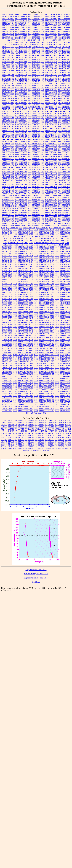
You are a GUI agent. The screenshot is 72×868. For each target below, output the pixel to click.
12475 (52, 260)
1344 (43, 53)
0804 (64, 29)
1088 (60, 38)
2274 (55, 83)
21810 (36, 365)
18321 (57, 305)
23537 (15, 404)
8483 (30, 215)
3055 (38, 92)
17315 (47, 292)
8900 (55, 217)
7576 (68, 182)
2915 (17, 92)
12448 (15, 258)
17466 (68, 294)
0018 (68, 14)
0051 (4, 19)
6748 (29, 159)
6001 (38, 139)
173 (63, 435)
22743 (52, 387)
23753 (52, 406)
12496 (57, 262)
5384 (30, 133)
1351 (4, 55)
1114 (26, 40)
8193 (8, 204)
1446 (38, 55)
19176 (26, 322)
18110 (41, 303)
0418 (55, 21)
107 (53, 429)
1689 (17, 70)
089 (63, 427)
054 (36, 425)
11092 (5, 243)
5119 (21, 109)
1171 (68, 44)
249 (36, 444)
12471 (36, 260)
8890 (34, 217)
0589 (17, 27)
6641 (64, 156)
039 (63, 422)
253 (49, 444)
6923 (55, 163)
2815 (25, 90)
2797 (64, 88)
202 (19, 440)
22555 (52, 383)
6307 (4, 150)
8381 (17, 210)
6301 (47, 148)
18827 (10, 316)
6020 (8, 141)
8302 (43, 208)
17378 (10, 294)
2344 (38, 85)
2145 (51, 77)
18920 (62, 316)
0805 (68, 29)
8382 (21, 210)
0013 (51, 14)
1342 (38, 53)
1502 (17, 57)
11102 (52, 243)
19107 (47, 320)
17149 (47, 290)
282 (6, 448)
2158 (38, 79)
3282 (68, 92)
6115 (34, 144)
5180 (43, 116)
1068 (21, 38)
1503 (21, 57)
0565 (38, 25)
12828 (10, 288)
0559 (29, 25)
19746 (31, 331)
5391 (55, 133)
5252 (47, 124)
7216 (47, 174)
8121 (38, 197)
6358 (30, 152)
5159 (21, 113)
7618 (51, 187)
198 (6, 440)
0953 (68, 36)
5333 (47, 131)
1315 (17, 51)
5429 (43, 137)
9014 (64, 217)
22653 (36, 385)
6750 (38, 159)
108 (56, 429)
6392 (4, 154)
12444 (62, 256)
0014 (55, 14)
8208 (64, 204)
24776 (33, 413)
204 (26, 440)
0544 (25, 25)
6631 (25, 156)
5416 (64, 135)
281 (3, 448)
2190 (17, 83)
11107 (11, 245)
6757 (68, 159)
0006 (25, 14)
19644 (57, 329)
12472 (41, 260)
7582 (8, 185)
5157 (12, 113)
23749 (46, 406)
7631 (68, 187)
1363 (12, 55)
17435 (52, 294)
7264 (51, 176)
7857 (21, 193)
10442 (41, 230)
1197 (21, 47)
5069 (34, 103)
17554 (47, 297)
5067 (25, 103)
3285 (12, 94)
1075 (30, 38)
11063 (67, 238)
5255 (55, 124)
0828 (38, 32)
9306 (12, 223)
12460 (10, 260)
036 (53, 422)
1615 (51, 64)
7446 (21, 180)
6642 (68, 156)
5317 (47, 128)
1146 (30, 42)
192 (56, 438)
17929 (68, 299)
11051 (31, 238)
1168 (55, 44)
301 (69, 448)
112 (69, 429)
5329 (30, 131)
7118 (12, 169)
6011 (60, 139)
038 (59, 422)
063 (56, 425)
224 (23, 442)
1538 (64, 60)
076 (19, 427)
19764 (41, 331)
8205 (51, 204)
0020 (8, 16)
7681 (8, 191)
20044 (25, 335)
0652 (30, 29)
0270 (21, 21)
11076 (26, 241)
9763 (46, 228)
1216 (64, 47)
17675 (10, 299)
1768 (8, 75)
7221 (60, 174)
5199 (51, 118)
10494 (62, 232)
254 (53, 444)
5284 (21, 126)
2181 (60, 81)
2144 (47, 77)
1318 (30, 51)
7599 (55, 185)
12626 (62, 269)
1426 (34, 55)
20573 (57, 346)
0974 (4, 38)
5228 (12, 122)
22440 (31, 381)
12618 (20, 269)
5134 (12, 111)
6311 (21, 150)
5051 (34, 100)
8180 (43, 202)
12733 (15, 279)
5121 (29, 109)
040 (66, 422)
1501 (12, 57)
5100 (17, 107)
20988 (68, 353)
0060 (43, 19)
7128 (17, 169)
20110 (25, 337)
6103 (25, 144)
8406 (4, 213)
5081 (12, 105)
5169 (64, 113)
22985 (41, 393)
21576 (10, 363)
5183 (55, 116)
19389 (5, 327)
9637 (68, 223)
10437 (31, 230)
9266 (17, 221)
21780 (15, 365)
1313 (8, 51)
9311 (17, 223)
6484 (47, 154)
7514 (43, 180)
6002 (43, 139)
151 (59, 433)
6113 (30, 144)
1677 (38, 68)
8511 (4, 217)
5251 (43, 124)
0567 (47, 25)
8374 (68, 208)
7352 (68, 176)
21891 (26, 370)
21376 (5, 359)
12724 (52, 277)
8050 (38, 195)
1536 (55, 60)
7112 (8, 169)
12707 (68, 275)
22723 (15, 387)
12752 (15, 281)
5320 (60, 128)
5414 (55, 135)
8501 (64, 215)
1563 (4, 62)
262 (9, 446)
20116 (31, 337)
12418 (62, 253)
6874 (34, 161)
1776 (25, 75)
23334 (68, 398)
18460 (5, 309)
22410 (20, 381)
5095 (4, 107)
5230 (21, 122)
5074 (51, 103)
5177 (30, 116)
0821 (17, 32)
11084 (41, 241)
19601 (26, 329)
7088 (34, 167)
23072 (41, 396)
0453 (21, 23)
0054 (17, 19)
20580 (68, 346)
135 (6, 433)
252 (46, 444)
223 (19, 442)
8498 (55, 215)
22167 (67, 374)
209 (43, 440)
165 (36, 435)
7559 (34, 182)
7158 (8, 172)
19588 (15, 329)
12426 (26, 256)
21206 (62, 355)
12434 (57, 256)
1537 (60, 60)
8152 (43, 200)
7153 (55, 169)
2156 (30, 79)
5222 (55, 120)
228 (36, 442)
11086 (52, 241)
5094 (68, 105)
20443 (36, 344)
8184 (55, 202)
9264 (8, 221)
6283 (21, 148)
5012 (17, 96)
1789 (12, 77)
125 (42, 431)
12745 (52, 279)
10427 (68, 228)
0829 (43, 32)
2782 (4, 88)
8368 (55, 208)
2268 (30, 83)
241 (9, 444)
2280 (12, 85)
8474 (4, 215)
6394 (12, 154)
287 (23, 448)
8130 (64, 197)
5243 (8, 124)
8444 (30, 213)
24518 (57, 411)
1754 (17, 72)
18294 (31, 305)
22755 (5, 389)
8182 (47, 202)
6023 (21, 141)
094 (9, 429)
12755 (26, 281)
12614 (67, 266)
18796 (47, 314)
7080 (4, 167)
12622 (41, 269)
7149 (38, 169)
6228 (38, 146)
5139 (34, 111)
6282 (17, 148)
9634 (64, 223)
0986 (17, 38)
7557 (25, 182)
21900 (31, 370)
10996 (31, 236)
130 (59, 431)
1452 (60, 55)
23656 (10, 406)
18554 (36, 309)
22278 (41, 378)
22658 (41, 385)
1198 (25, 47)
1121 (55, 40)
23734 (36, 406)
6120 (47, 144)
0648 (12, 29)
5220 (47, 120)
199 (9, 440)
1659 (64, 66)
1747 (55, 70)
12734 (20, 279)
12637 (52, 271)
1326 (55, 51)
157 (9, 435)
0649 (17, 29)
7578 (4, 185)
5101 (21, 107)
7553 (17, 182)
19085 (31, 320)
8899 (51, 217)
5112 (64, 107)
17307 (36, 292)
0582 (4, 27)
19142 (10, 322)
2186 (68, 81)
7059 (38, 165)
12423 (15, 256)
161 (23, 435)
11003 (52, 236)
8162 (51, 200)
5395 (64, 133)
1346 (51, 53)
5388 (43, 133)
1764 (60, 72)
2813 (17, 90)
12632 (26, 271)
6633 (34, 156)
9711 (55, 225)
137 (13, 433)
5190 (12, 118)
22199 (26, 376)
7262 (43, 176)
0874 (4, 36)
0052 (8, 19)
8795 (17, 217)
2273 (51, 83)
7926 (38, 193)
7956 (47, 193)
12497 (62, 262)
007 (26, 420)
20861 (10, 353)
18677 (36, 312)
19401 (15, 327)
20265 (15, 342)
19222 (57, 322)
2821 (51, 90)
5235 (43, 122)
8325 (47, 208)
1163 (34, 44)
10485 (47, 232)
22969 (15, 393)
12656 (15, 275)
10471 (36, 232)
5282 (12, 126)
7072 (51, 165)
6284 (25, 148)
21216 (67, 355)
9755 (21, 228)
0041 (68, 16)
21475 (68, 359)
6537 (68, 154)
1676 (34, 68)
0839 (12, 34)
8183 (51, 202)
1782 (51, 75)
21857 (36, 368)
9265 (12, 221)
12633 (31, 271)
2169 (12, 81)
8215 (25, 206)
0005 (21, 14)
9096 (38, 219)
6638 (51, 156)
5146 (64, 111)
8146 (30, 200)
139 (19, 433)
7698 (21, 191)
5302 (60, 126)
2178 (47, 81)
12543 (20, 264)
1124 (68, 40)
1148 (38, 42)
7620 (60, 187)
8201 (38, 204)
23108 (5, 398)
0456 (34, 23)
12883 (47, 288)
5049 (25, 100)
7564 (43, 182)
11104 (62, 243)
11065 (5, 241)
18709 (52, 312)
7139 (25, 169)
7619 (55, 187)
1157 (9, 44)
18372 (26, 307)
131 (62, 431)
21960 (10, 372)
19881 (15, 333)
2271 (43, 83)
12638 (57, 271)
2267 (25, 83)
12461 (15, 260)
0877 (17, 36)
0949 (64, 36)
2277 (68, 83)
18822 (5, 316)
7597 (47, 185)
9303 (68, 221)
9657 (30, 225)
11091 (67, 241)
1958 (34, 77)
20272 (26, 342)
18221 (5, 305)
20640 (5, 350)
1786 (68, 75)
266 (23, 446)
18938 (5, 318)
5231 (25, 122)
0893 (55, 36)
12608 (36, 266)
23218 (41, 398)
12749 (68, 279)
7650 (25, 189)
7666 (55, 189)
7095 (51, 167)
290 (33, 448)
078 (26, 427)
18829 (15, 316)
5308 (17, 128)
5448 (8, 139)
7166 (34, 172)
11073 (15, 241)
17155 (52, 290)
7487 (34, 180)
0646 (8, 29)
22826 (62, 389)
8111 (30, 197)
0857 (55, 34)
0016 (64, 14)
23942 (10, 411)
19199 (41, 322)
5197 (43, 118)
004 (16, 420)
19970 (36, 333)
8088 (17, 197)
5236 (47, 122)
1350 (68, 53)
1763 (55, 72)
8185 (60, 202)
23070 (36, 396)
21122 (41, 355)
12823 (52, 286)
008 (29, 420)
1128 (17, 42)
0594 (34, 27)
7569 (55, 182)
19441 (36, 327)
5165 (47, 113)
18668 (31, 312)
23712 (25, 406)
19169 (20, 322)
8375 (4, 210)
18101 (36, 303)
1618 (64, 64)
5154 (68, 111)
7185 (64, 172)
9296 (51, 221)
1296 (68, 49)
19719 (15, 331)
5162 (34, 113)
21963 (15, 372)
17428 (41, 294)
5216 (34, 120)
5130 (64, 109)
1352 (8, 55)
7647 (17, 189)
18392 (47, 307)
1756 (25, 72)
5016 (34, 96)
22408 (15, 381)
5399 (12, 135)
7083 (17, 167)
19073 (20, 320)
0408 (51, 21)
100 (29, 429)
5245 (17, 124)
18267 (20, 305)
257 (63, 444)
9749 (3, 228)
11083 (36, 241)
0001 (4, 14)
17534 (31, 297)
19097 (41, 320)
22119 (47, 374)
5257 (60, 124)
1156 (4, 44)
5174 (17, 116)
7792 (51, 191)
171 (56, 435)
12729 (5, 279)
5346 (68, 131)
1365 (21, 55)
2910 (64, 90)
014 (49, 420)
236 (63, 442)
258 (66, 444)
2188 (8, 83)
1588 (43, 64)
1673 (25, 68)
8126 (51, 197)
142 (29, 433)
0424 (12, 23)
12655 (10, 275)
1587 (38, 64)
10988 (62, 234)
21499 (31, 361)
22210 (36, 376)
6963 (68, 163)
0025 (17, 16)
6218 (68, 144)
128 (52, 431)
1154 (63, 42)
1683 (60, 68)
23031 (57, 393)
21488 (15, 361)
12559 (57, 264)
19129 (67, 320)
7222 (64, 174)
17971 (10, 301)
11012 (67, 236)
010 (36, 420)
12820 (36, 286)
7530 (51, 180)
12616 (10, 269)
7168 (43, 172)
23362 (20, 400)
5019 (47, 96)
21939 (62, 370)
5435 (55, 137)
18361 (15, 307)
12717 (36, 277)
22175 (10, 376)
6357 (25, 152)
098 (23, 429)
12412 (36, 253)
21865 (47, 368)
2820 (47, 90)
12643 (15, 273)
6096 (68, 141)
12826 (68, 286)
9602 (47, 223)
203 (23, 440)
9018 (4, 219)
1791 (21, 77)
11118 (46, 245)
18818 (57, 314)
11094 (15, 243)
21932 (57, 370)
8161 (47, 200)
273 (46, 446)
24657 (28, 413)
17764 (31, 299)
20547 (31, 346)
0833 (60, 32)
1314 (12, 51)
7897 (30, 193)
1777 (30, 75)
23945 (15, 411)
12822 (47, 286)
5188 (4, 118)
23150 (20, 398)
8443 (25, 213)
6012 (64, 139)
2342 (30, 85)
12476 (57, 260)
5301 (55, 126)
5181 (47, 116)
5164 (43, 113)
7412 (60, 178)
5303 (64, 126)
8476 (8, 215)
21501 (36, 361)
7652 (30, 189)
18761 (20, 314)
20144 (5, 340)
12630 (15, 271)
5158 (17, 113)
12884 (52, 288)
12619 (26, 269)
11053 (36, 238)
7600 (60, 185)
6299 (38, 148)
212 (53, 440)
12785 (57, 284)
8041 (34, 195)
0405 (38, 21)
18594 (57, 309)
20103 (10, 337)
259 (69, 444)
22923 (52, 391)
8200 (34, 204)
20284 (36, 342)
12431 (47, 256)
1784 (60, 75)
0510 (17, 25)
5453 (30, 139)
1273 (21, 49)
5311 (30, 128)
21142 (52, 355)
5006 (60, 94)
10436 (26, 230)
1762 (51, 72)
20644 (10, 350)
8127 (55, 197)
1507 (30, 57)
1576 (60, 62)
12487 (41, 262)
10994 (20, 236)
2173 (30, 81)
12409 (20, 253)
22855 (20, 391)
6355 (17, 152)
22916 (47, 391)
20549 (36, 346)
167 (43, 435)
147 (46, 433)
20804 (57, 350)
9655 (25, 225)
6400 (25, 154)
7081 (8, 167)
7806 (55, 191)
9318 (34, 223)
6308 (8, 150)
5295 (38, 126)
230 (43, 442)
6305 (64, 148)
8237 (55, 206)
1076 (34, 38)
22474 (52, 381)
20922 (31, 353)
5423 (25, 137)
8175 (25, 202)
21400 (20, 359)
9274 (21, 221)
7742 (38, 191)
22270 (31, 378)
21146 (57, 355)
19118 (57, 320)
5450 (17, 139)
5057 (55, 100)
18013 (26, 301)
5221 (51, 120)
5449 (12, 139)
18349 (10, 307)
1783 (55, 75)
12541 (10, 264)
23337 (5, 400)
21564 (5, 363)
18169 (62, 303)
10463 (20, 232)
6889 (8, 163)
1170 (63, 44)
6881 (47, 161)
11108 (16, 245)
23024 (52, 393)
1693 (30, 70)
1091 (4, 40)
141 (26, 433)
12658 (26, 275)
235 (59, 442)
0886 (38, 36)
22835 (5, 391)
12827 (5, 288)
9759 (33, 228)
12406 (5, 253)
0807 (4, 32)
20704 (41, 350)
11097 (26, 243)
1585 (30, 64)
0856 (51, 34)
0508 (8, 25)
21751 (68, 363)
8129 (60, 197)
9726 (60, 225)
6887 (68, 161)
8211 (8, 206)
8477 (12, 215)
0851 (30, 34)
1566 (17, 62)
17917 (62, 299)
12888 (68, 288)
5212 (17, 120)
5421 (17, 137)
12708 (5, 277)
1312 (4, 51)
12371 (10, 249)
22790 (41, 389)
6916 (25, 163)
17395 (26, 294)
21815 (46, 365)
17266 (20, 292)
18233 (10, 305)
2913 (8, 92)
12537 (68, 262)
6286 (34, 148)
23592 (41, 404)
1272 (17, 49)
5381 (21, 133)
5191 (17, 118)
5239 (60, 122)
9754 (16, 228)
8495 (47, 215)
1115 (30, 40)
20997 (10, 355)
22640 (26, 385)
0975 (8, 38)
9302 (64, 221)
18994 (15, 318)
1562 (68, 60)
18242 (15, 305)
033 (43, 422)
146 (43, 433)
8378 (8, 210)
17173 (62, 290)
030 (33, 422)
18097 (26, 303)
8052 (43, 195)
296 (53, 448)
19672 (62, 329)
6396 (17, 154)
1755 (21, 72)
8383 (25, 210)
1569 (30, 62)
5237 (51, 122)
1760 (43, 72)
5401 (21, 135)
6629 (17, 156)
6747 (25, 159)
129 (56, 431)
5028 (12, 98)
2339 (17, 85)
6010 (55, 139)
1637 (55, 66)
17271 (31, 292)
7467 (30, 180)
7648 (21, 189)
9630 (51, 223)
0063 (55, 19)
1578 (68, 62)
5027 (8, 98)
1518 (4, 60)
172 (59, 435)
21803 (26, 365)
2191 (21, 83)
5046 (12, 100)
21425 (31, 359)
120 (26, 431)
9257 (68, 219)
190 (49, 438)
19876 (10, 333)
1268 (4, 49)
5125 (47, 109)
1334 (4, 53)
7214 (38, 174)
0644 (68, 27)
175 (69, 435)
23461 (15, 402)
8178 (34, 202)
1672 (21, 68)
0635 (47, 27)
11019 (20, 238)
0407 (47, 21)
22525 (31, 383)
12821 (41, 286)
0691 (51, 29)
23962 (31, 411)
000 (3, 420)
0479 (60, 23)
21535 (62, 361)
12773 (68, 281)
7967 (51, 193)
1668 (4, 68)
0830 (47, 32)
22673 (47, 385)
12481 (15, 262)
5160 (25, 113)
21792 (20, 365)
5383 (25, 133)
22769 (20, 389)
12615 (5, 269)
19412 (26, 327)
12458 (68, 258)
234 (56, 442)
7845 (8, 193)
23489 (41, 402)
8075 (64, 195)
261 (6, 446)
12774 (5, 284)
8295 (38, 208)
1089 (64, 38)
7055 (34, 165)
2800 (8, 90)
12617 (15, 269)
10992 (15, 236)
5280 (4, 126)
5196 (38, 118)
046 (16, 425)
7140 (29, 169)
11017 (10, 238)
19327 (31, 325)
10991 (10, 236)
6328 (29, 150)
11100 (41, 243)
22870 (26, 391)
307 (41, 450)
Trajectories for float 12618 (36, 570)
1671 (17, 68)
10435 (20, 230)
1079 (47, 38)
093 (6, 429)
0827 (34, 32)
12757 (31, 281)
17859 (41, 299)
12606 (26, 266)
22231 (57, 376)
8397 (64, 210)
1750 (68, 70)
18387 (41, 307)
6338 (55, 150)
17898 (57, 299)
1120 (51, 40)
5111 (60, 107)
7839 (4, 193)
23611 (4, 406)
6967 (4, 165)
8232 (51, 206)
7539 (55, 180)
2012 (38, 77)
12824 (57, 286)
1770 (17, 75)
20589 (5, 348)
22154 (62, 374)
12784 (52, 284)
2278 (4, 85)
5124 (42, 109)
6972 (17, 165)
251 (43, 444)
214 (59, 440)
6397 (21, 154)
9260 (4, 221)
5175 (21, 116)
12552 (47, 264)
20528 (10, 346)
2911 (68, 90)
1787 (4, 77)
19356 (52, 325)
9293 (43, 221)
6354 (12, 152)
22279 (47, 378)
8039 (30, 195)
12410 (26, 253)
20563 (47, 346)
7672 (68, 189)
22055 (68, 372)
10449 (57, 230)
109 (60, 429)
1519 (8, 60)
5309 (21, 128)
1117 (38, 40)
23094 (57, 396)
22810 (57, 389)
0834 (64, 32)
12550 (36, 264)
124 (39, 431)
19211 (47, 322)
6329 (34, 150)
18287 (26, 305)
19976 (41, 333)
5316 (42, 128)
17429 (47, 294)
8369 (60, 208)
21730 (62, 363)
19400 (10, 327)
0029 (30, 16)
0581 (68, 25)
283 (9, 448)
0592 (25, 27)
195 (66, 438)
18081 (10, 303)
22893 (36, 391)
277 (59, 446)
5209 (4, 120)
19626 (47, 329)
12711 (15, 277)
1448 (43, 55)
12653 (68, 273)
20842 (5, 353)
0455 (30, 23)
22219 (52, 376)
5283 (17, 126)
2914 (12, 92)
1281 (55, 49)
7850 (17, 193)
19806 (47, 331)
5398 (8, 135)
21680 (47, 363)
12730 (10, 279)
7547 (68, 180)
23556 (26, 404)
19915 (20, 333)
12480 (10, 262)
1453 (64, 55)
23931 (68, 409)
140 (23, 433)
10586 (20, 234)
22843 (10, 391)
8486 (38, 215)
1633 (43, 66)
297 (56, 448)
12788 (5, 286)
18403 (52, 307)
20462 (41, 344)
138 (16, 433)
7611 (30, 187)
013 (46, 420)
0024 (12, 16)
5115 (8, 109)
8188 (64, 202)
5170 (68, 113)
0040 (64, 16)
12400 (52, 251)
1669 (8, 68)
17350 (5, 294)
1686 (4, 70)
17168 (57, 290)
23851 (26, 409)
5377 (8, 133)
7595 (38, 185)
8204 (47, 204)
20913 (26, 353)
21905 (41, 370)
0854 (43, 34)
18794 (41, 314)
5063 (8, 103)
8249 (68, 206)
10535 (15, 234)
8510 (68, 215)
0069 (12, 21)
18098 (31, 303)
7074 (55, 165)
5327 (21, 131)
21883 (10, 370)
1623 (12, 66)
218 (3, 442)
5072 (43, 103)
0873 (68, 34)
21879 (68, 368)
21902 (36, 370)
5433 (47, 137)
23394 (36, 400)
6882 (51, 161)
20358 (15, 344)
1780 (43, 75)
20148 (10, 340)
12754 (20, 281)
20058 (41, 335)
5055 (47, 100)
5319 (55, 128)
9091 (21, 219)
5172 (8, 116)
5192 (21, 118)
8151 (38, 200)
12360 (20, 247)
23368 (26, 400)
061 (49, 425)
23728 (31, 406)
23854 (36, 409)
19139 (5, 322)
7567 (47, 182)
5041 (68, 98)
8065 (51, 195)
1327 (60, 51)
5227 (8, 122)
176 (3, 438)
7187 (4, 174)
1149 (42, 42)
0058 (34, 19)
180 (16, 438)
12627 (68, 269)
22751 (62, 387)
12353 (10, 247)
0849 (25, 34)
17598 (57, 297)
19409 (20, 327)
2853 (55, 90)
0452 (17, 23)
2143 (43, 77)
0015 (60, 14)
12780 (31, 284)
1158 (13, 44)
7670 (64, 189)
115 (9, 431)
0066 (68, 19)
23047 (68, 393)
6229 (43, 146)
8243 (60, 206)
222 (16, 442)
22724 (20, 387)
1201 (38, 47)
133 (69, 431)
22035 (57, 372)
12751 (10, 281)
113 (3, 431)
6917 (30, 163)
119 (22, 431)
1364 (17, 55)
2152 (12, 79)
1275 (30, 49)
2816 (30, 90)
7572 (60, 182)
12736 (26, 279)
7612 (34, 187)
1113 (22, 40)
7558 (30, 182)
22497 (10, 383)
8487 (43, 215)
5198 (47, 118)
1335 (8, 53)
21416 (26, 359)
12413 (41, 253)
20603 (26, 348)
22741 (47, 387)
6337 (51, 150)
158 (13, 435)
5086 (34, 105)
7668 (60, 189)
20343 (68, 342)
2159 (43, 79)
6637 (47, 156)
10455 (62, 230)
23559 (31, 404)
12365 (47, 247)
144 (36, 433)
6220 (8, 146)
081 (36, 427)
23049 (5, 396)
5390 (51, 133)
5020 (51, 96)
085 (49, 427)
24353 (52, 411)
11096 (21, 243)
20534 (20, 346)
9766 (59, 228)
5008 (68, 94)
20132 (41, 337)
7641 (8, 189)
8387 (34, 210)
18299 (36, 305)
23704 (20, 406)
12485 (36, 262)
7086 (30, 167)
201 (16, 440)
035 (49, 422)
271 (39, 446)
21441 (47, 359)
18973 (10, 318)
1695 (38, 70)
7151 (47, 169)
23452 (5, 402)
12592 (5, 266)
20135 (52, 337)
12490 (47, 262)
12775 (10, 284)
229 (39, 442)
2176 (43, 81)
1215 (59, 47)
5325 (12, 131)
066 (63, 425)
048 (23, 425)
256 (59, 444)
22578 (68, 383)
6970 (12, 165)
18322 (62, 305)
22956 (5, 393)
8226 (47, 206)
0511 (21, 25)
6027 (38, 141)
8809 (21, 217)
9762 (42, 228)
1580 (8, 64)
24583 (68, 411)
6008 (51, 139)
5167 (55, 113)
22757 (10, 389)
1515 (60, 57)
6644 (8, 159)
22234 (62, 376)
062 (53, 425)
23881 (57, 409)
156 (6, 435)
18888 (52, 316)
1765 (64, 72)
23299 (57, 398)
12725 (57, 277)
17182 (68, 290)
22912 (41, 391)
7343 (55, 176)
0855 (47, 34)
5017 (38, 96)
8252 (4, 208)
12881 (36, 288)
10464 (26, 232)
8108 (25, 197)
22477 (57, 381)
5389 (47, 133)
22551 (41, 383)
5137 (25, 111)
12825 (62, 286)
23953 (26, 411)
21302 (47, 357)
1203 (46, 47)
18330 (68, 305)
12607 (31, 266)
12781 (36, 284)
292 (39, 448)
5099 (13, 107)
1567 (21, 62)
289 (29, 448)
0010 (38, 14)
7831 (64, 191)
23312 (62, 398)
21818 (52, 365)
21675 (41, 363)
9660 (38, 225)
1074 (25, 38)
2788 (30, 88)
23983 (41, 411)
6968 (8, 165)
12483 (26, 262)
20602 (20, 348)
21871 (52, 368)
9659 (34, 225)
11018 (15, 238)
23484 (36, 402)
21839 (15, 368)
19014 (26, 318)
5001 (38, 94)
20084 (62, 335)
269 (33, 446)
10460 (10, 232)
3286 (17, 94)
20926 (36, 353)
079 (29, 427)
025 (16, 422)
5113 (68, 107)
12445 (68, 256)
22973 (31, 393)
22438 (26, 381)
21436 (41, 359)
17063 (20, 290)
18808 (52, 314)
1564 (8, 62)
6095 (64, 141)
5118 (17, 109)
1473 (8, 57)
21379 (10, 359)
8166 (68, 200)
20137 (62, 337)
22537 (36, 383)
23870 (52, 409)
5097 (8, 107)
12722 (41, 277)
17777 (36, 299)
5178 (34, 116)
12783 (47, 284)
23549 (20, 404)
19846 (62, 331)
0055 (21, 19)
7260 (34, 176)
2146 (55, 77)
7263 (47, 176)
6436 (38, 154)
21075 (26, 355)
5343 (60, 131)
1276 (34, 49)
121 (29, 431)
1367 (30, 55)
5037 (51, 98)
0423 (8, 23)
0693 (60, 29)
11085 (46, 241)
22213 (41, 376)
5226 (4, 122)
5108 (51, 107)
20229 (62, 340)
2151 (8, 79)
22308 (62, 378)
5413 (51, 135)
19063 (62, 318)
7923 (34, 193)
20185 (36, 340)
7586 (17, 185)
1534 (47, 60)
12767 (47, 281)
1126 (9, 42)
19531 (68, 327)
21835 (5, 368)
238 (69, 442)
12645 (26, 273)
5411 (42, 135)
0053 (12, 19)
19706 (5, 331)
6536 (64, 154)
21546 (68, 361)
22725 (26, 387)
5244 (12, 124)
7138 (21, 169)
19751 (36, 331)
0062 (51, 19)
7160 (17, 172)
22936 (62, 391)
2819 (43, 90)
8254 (12, 208)
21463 (57, 359)
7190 (17, 174)
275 (53, 446)
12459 (5, 260)
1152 (55, 42)
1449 (47, 55)
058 (39, 425)
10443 (47, 230)
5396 (68, 133)
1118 (42, 40)
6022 (17, 141)
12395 (36, 251)
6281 (12, 148)
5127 (55, 109)
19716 (10, 331)
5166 (51, 113)
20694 (31, 350)
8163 (55, 200)
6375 (51, 152)
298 (59, 448)
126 (46, 431)
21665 (26, 363)
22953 (68, 391)
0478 (55, 23)
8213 (17, 206)
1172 (4, 47)
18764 (26, 314)
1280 (51, 49)
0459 (47, 23)
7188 (8, 174)
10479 (41, 232)
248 (33, 444)
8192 (4, 204)
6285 (30, 148)
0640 (51, 27)
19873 (68, 331)
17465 (62, 294)
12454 (47, 258)
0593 (30, 27)
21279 (15, 357)
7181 (47, 172)
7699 (25, 191)
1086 (51, 38)
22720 (10, 387)
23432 (57, 400)
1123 (63, 40)
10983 (36, 234)
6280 (8, 148)
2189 (12, 83)
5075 (55, 103)
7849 (12, 193)
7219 (51, 174)
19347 (47, 325)
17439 (57, 294)
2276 (64, 83)
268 (29, 446)
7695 (17, 191)
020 (69, 420)
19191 (36, 322)
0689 (43, 29)
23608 (62, 404)
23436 (62, 400)
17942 (5, 301)
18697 (47, 312)
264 (16, 446)
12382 (62, 249)
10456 (68, 230)
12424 (20, 256)
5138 (30, 111)
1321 (38, 51)
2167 (4, 81)
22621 (20, 385)
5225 (68, 120)
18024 (36, 301)
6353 (8, 152)
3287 (21, 94)
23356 (15, 400)
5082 (17, 105)
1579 (4, 64)
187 (39, 438)
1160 (21, 44)
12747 (57, 279)
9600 (42, 223)
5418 (4, 137)
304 (31, 450)
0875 (8, 36)
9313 (25, 223)
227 (33, 442)
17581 (52, 297)
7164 (25, 172)
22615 (15, 385)
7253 (17, 176)
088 (59, 427)
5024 (64, 96)
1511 (42, 57)
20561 (41, 346)
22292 (57, 378)
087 (56, 427)
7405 (51, 178)
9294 (47, 221)
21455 (52, 359)
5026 (4, 98)
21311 (52, 357)
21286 (26, 357)
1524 (30, 60)
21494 (26, 361)
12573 (62, 264)
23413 (47, 400)
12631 (20, 271)
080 (33, 427)
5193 (25, 118)
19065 (68, 318)
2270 (38, 83)
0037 (60, 16)
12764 (41, 281)
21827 (62, 365)
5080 (8, 105)
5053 (43, 100)
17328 (57, 292)
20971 (62, 353)
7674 (4, 191)
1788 (8, 77)
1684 (64, 68)
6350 (68, 150)
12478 (68, 260)
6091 (47, 141)
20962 (52, 353)
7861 (25, 193)
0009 (34, 14)
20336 (62, 342)
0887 (43, 36)
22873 (31, 391)
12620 (31, 269)
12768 (52, 281)
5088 (43, 105)
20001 (62, 333)
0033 (47, 16)
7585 (12, 185)
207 (36, 440)
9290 (34, 221)
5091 (55, 105)
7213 (34, 174)
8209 (68, 204)
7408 (55, 178)
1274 (25, 49)
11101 (47, 243)
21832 (67, 365)
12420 (5, 256)
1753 (12, 72)
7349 (64, 176)
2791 (43, 88)
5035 (43, 98)
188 (43, 438)
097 (19, 429)
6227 (34, 146)
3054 (34, 92)
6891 (12, 163)
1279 (47, 49)
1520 (12, 60)
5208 (68, 118)
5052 (38, 100)
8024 (21, 195)
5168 (60, 113)
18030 (41, 301)
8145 (25, 200)
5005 (55, 94)
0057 (30, 19)
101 (33, 429)
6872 (25, 161)
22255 (15, 378)
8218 (38, 206)
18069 (5, 303)
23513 (62, 402)
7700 (30, 191)
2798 (68, 88)
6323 (25, 150)
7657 (34, 189)
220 (9, 442)
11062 (62, 238)
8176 (30, 202)
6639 (55, 156)
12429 (36, 256)
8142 (12, 200)
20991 (5, 355)
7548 (4, 182)
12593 (10, 266)
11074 (20, 241)
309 (48, 450)
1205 (55, 47)
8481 (21, 215)
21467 (62, 359)
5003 (47, 94)
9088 (17, 219)
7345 (60, 176)
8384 (30, 210)
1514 (55, 57)
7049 (30, 165)
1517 (68, 57)
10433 (10, 230)
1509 (34, 57)
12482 (20, 262)
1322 (43, 51)
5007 (64, 94)
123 (36, 431)
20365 (20, 344)
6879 (43, 161)
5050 (30, 100)
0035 (55, 16)
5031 (25, 98)
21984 (36, 372)
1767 (4, 75)
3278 (51, 92)
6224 (21, 146)
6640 (60, 156)
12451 (31, 258)
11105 (67, 243)
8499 (60, 215)
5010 (8, 96)
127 (49, 431)
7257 (25, 176)
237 (66, 442)
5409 (34, 135)
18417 (57, 307)
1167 (51, 44)
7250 (4, 176)
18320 (52, 305)
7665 (51, 189)
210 (46, 440)
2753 (60, 85)
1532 (43, 60)
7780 (43, 191)
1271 (12, 49)
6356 (21, 152)
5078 (68, 103)
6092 (51, 141)
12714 (25, 277)
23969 (36, 411)
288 (26, 448)
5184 (60, 116)
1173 (8, 47)
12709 (10, 277)
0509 (12, 25)
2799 (4, 90)
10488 (52, 232)
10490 (57, 232)
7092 (47, 167)
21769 (10, 365)
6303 (55, 148)
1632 (38, 66)
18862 (36, 316)
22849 (15, 391)
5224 (64, 120)
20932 (41, 353)
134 (3, 433)
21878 (62, 368)
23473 (20, 402)
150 (56, 433)
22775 (31, 389)
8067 (60, 195)
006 (23, 420)
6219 (4, 146)
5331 (38, 131)
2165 (64, 79)
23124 (10, 398)
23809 (15, 409)
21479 (5, 361)
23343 (10, 400)
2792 (47, 88)
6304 (60, 148)
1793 (25, 77)
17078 (31, 290)
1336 (12, 53)
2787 (25, 88)
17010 (15, 290)
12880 (31, 288)
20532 (15, 346)
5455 (34, 139)
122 (32, 431)
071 (3, 427)
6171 (51, 144)
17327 (52, 292)
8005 (68, 193)
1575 (55, 62)
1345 (47, 53)
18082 (15, 303)
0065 (64, 19)
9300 (55, 221)
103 (40, 429)
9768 (64, 228)
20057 (36, 335)
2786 (21, 88)
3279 (55, 92)
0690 (47, 29)
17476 (10, 297)
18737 (68, 312)
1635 (51, 66)
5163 (38, 113)
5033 (34, 98)
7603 (68, 185)
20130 (36, 337)
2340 (21, 85)
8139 (8, 200)
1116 (34, 40)
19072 (15, 320)
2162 (51, 79)
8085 (8, 197)
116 (13, 431)
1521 (17, 60)
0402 (29, 21)
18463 (10, 309)
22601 (10, 385)
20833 (68, 350)
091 (69, 427)
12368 (62, 247)
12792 (20, 286)
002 (9, 420)
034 (46, 422)
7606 (12, 187)
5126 (51, 109)
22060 (5, 374)
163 (29, 435)
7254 (21, 176)
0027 (21, 16)
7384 (25, 178)
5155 (4, 113)
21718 (57, 363)
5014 (25, 96)
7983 (60, 193)
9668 (51, 225)
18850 (20, 316)
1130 (25, 42)
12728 (67, 277)
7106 (68, 167)
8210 (4, 206)
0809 (8, 32)
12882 (41, 288)
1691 (21, 70)
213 (56, 440)
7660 (38, 189)
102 (36, 429)
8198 (25, 204)
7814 (60, 191)
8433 (17, 213)
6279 (4, 148)
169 (49, 435)
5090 (51, 105)
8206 (55, 204)
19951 (26, 333)
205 (29, 440)
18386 (36, 307)
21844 (20, 368)
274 (49, 446)
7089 (38, 167)
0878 (21, 36)
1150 (47, 42)
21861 (41, 368)
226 (29, 442)
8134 (68, 197)
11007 (57, 236)
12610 (47, 266)
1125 (4, 42)
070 (69, 425)
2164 (60, 79)
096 (16, 429)
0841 (21, 34)
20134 (46, 337)
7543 (60, 180)
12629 (10, 271)
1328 (64, 51)
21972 (20, 372)
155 (3, 435)
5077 (64, 103)
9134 (55, 219)
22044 (62, 372)
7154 (60, 169)
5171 (4, 116)
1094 (17, 40)
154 (69, 433)
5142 (47, 111)
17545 (36, 297)
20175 (31, 340)
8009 (8, 195)
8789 (12, 217)
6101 (17, 144)
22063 (10, 374)
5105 (38, 107)
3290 (34, 94)
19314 (20, 325)
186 (36, 438)
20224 (57, 340)
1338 (21, 53)
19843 (57, 331)
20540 (26, 346)
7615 (47, 187)
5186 (64, 116)
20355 (10, 344)
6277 (64, 146)
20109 (20, 337)
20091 (67, 335)
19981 (47, 333)
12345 (5, 247)
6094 (60, 141)
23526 (5, 404)
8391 (43, 210)
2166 (68, 79)
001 (6, 420)
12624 (52, 269)
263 (13, 446)
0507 (4, 25)
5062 (4, 103)
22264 (26, 378)
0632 (43, 27)
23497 (52, 402)
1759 (38, 72)
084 (46, 427)
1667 (68, 66)
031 (36, 422)
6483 (43, 154)
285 (16, 448)
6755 (60, 159)
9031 (12, 219)
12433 (52, 256)
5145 (60, 111)
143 (33, 433)
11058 (57, 238)
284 (13, 448)
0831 (51, 32)
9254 (60, 219)
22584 (5, 385)
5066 (21, 103)
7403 (47, 178)
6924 (60, 163)
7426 (8, 180)
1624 (17, 66)
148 (49, 433)
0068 (8, 21)
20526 (68, 344)
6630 (21, 156)
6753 (51, 159)
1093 (13, 40)
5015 (29, 96)
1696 (43, 70)
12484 (31, 262)
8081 (68, 195)
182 (23, 438)
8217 (34, 206)
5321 (64, 128)
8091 (21, 197)
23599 (57, 404)
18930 (68, 316)
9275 (25, 221)
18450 (68, 307)
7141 (34, 169)
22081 (26, 374)
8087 (12, 197)
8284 (34, 208)
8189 (68, 202)
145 (39, 433)
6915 (21, 163)
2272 (47, 83)
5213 (21, 120)
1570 (34, 62)
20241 (68, 340)
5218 (42, 120)
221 (13, 442)
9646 (12, 225)
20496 (57, 344)
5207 (64, 118)
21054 (21, 355)
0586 (12, 27)
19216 (52, 322)
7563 (38, 182)
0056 (25, 19)
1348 (60, 53)
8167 (4, 202)
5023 (60, 96)
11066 (10, 241)
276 (56, 446)
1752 (8, 72)
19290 (5, 325)
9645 (8, 225)
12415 (46, 253)
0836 (4, 34)
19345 (41, 325)
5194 (30, 118)
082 (39, 427)
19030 (41, 318)
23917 (62, 409)
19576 (5, 329)
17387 (20, 294)
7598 (51, 185)
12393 (31, 251)
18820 (62, 314)
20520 (62, 344)
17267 (26, 292)
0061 (47, 19)
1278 (43, 49)
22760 (15, 389)
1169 (59, 44)
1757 (30, 72)
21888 (15, 370)
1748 (60, 70)
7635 (4, 189)
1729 (47, 70)
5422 (21, 137)
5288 (34, 126)
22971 (20, 393)
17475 (5, 297)
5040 (64, 98)
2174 (34, 81)
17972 (15, 301)
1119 (47, 40)
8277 (21, 208)
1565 (12, 62)
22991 (47, 393)
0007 (30, 14)
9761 (38, 228)
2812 (12, 90)
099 (26, 429)
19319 (26, 325)
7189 (12, 174)
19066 (5, 320)
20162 (20, 340)
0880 (25, 36)
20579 (62, 346)
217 (69, 440)
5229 (17, 122)
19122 (62, 320)
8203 (43, 204)
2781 (68, 85)
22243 (5, 378)
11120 (51, 245)
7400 (43, 178)
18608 (68, 309)
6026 (34, 141)
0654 (34, 29)
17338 (62, 292)
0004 (17, 14)
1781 (47, 75)
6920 (43, 163)
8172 (12, 202)
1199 (29, 47)
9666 (47, 225)
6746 (21, 159)
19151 (15, 322)
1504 (25, 57)
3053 (30, 92)
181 (19, 438)
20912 (20, 353)
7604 (4, 187)
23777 (57, 406)
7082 (12, 167)
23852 (31, 409)
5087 (38, 105)
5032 (30, 98)
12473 (47, 260)
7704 (34, 191)
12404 (68, 251)
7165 (30, 172)
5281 (8, 126)
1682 (55, 68)
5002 (43, 94)
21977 (31, 372)
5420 (12, 137)
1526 (38, 60)
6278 (68, 146)
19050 (52, 318)
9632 (60, 223)
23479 (26, 402)
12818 (26, 286)
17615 (68, 297)
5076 (60, 103)
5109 (56, 107)
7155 (64, 169)
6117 (38, 144)
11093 (10, 243)
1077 (38, 38)
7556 (21, 182)
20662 (20, 350)
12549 (31, 264)
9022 (8, 219)
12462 (20, 260)
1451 (55, 55)
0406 (42, 21)
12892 (10, 290)
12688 (36, 275)
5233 (34, 122)
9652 (21, 225)
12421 (10, 256)
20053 (31, 335)
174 (66, 435)
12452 (36, 258)
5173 (12, 116)
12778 (20, 284)
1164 (38, 44)
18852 (26, 316)
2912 (4, 92)
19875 (5, 333)
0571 (64, 25)
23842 (20, 409)
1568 (25, 62)
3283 (4, 94)
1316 (21, 51)
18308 (47, 305)
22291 (52, 378)
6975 (21, 165)
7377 (8, 178)
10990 (5, 236)
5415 (60, 135)
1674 (30, 68)
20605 (31, 348)
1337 (17, 53)
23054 (15, 396)
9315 (29, 223)
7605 (8, 187)
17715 (20, 299)
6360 (38, 152)
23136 (15, 398)
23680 (15, 406)
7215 (42, 174)
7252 (12, 176)
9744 (68, 225)
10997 (36, 236)
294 (46, 448)
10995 (26, 236)
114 (6, 431)
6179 (59, 144)
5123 (38, 109)
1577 (64, 62)
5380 (17, 133)
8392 (47, 210)
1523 (25, 60)
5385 (34, 133)
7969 (55, 193)
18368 (20, 307)
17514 (20, 297)
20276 (31, 342)
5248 (30, 124)
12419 (67, 253)
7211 (25, 174)
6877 (38, 161)
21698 (52, 363)
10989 (68, 234)
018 (63, 420)
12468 (31, 260)
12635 (41, 271)
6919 (38, 163)
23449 (68, 400)
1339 (25, 53)
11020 (26, 238)
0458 (43, 23)
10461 (15, 232)
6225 (25, 146)
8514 (8, 217)
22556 (57, 383)
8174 (21, 202)
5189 (8, 118)
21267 (10, 357)
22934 (57, 391)
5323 (4, 131)
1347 (55, 53)
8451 (43, 213)
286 (19, 448)
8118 (34, 197)
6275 (55, 146)
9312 (21, 223)
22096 (41, 374)
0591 (21, 27)
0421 (68, 21)
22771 (26, 389)
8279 (25, 208)
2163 (55, 79)
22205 (31, 376)
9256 (64, 219)
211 (49, 440)
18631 (10, 312)
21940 (68, 370)
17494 (15, 297)
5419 (8, 137)
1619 (68, 64)
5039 (60, 98)
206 (33, 440)
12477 (62, 260)
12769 (57, 281)
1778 (34, 75)
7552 (12, 182)
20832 (62, 350)
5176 (25, 116)
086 (53, 427)
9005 (60, 217)
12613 (62, 266)
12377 (36, 249)
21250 (5, 357)
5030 (21, 98)
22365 (68, 378)
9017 (68, 217)
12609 (41, 266)
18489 (20, 309)
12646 (31, 273)
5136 (21, 111)
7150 (42, 169)
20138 (67, 337)
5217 (38, 120)
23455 (10, 402)
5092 (60, 105)
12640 (68, 271)
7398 (38, 178)
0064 (60, 19)
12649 (47, 273)
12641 (5, 273)
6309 (12, 150)
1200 (34, 47)
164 (33, 435)
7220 (55, 174)
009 (33, 420)
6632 (30, 156)
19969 (31, 333)
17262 (15, 292)
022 (6, 422)
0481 (64, 23)
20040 (15, 335)
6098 (8, 144)
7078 (64, 165)
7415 (64, 178)
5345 (64, 131)
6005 (47, 139)
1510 (38, 57)
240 (6, 444)
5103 (30, 107)
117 (16, 431)
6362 (47, 152)
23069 (31, 396)
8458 (47, 213)
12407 (10, 253)
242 (13, 444)
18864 (41, 316)
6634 (38, 156)
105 (46, 429)
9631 (55, 223)
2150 (4, 79)
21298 (41, 357)
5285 (25, 126)
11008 (62, 236)
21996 (47, 372)
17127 (41, 290)
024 (13, 422)
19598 (20, 329)
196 (69, 438)
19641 (52, 329)
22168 (5, 376)
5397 (4, 135)
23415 (52, 400)
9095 (34, 219)
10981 (26, 234)
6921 (47, 163)
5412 (47, 135)
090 (66, 427)
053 (33, 425)
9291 (38, 221)
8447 (34, 213)
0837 (8, 34)
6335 (42, 150)
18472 (15, 309)
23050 (10, 396)
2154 (21, 79)
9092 (25, 219)
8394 (55, 210)
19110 (52, 320)
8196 (17, 204)
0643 (64, 27)
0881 (30, 36)
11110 (21, 245)
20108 (15, 337)
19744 (26, 331)
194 (63, 438)
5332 (43, 131)
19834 (52, 331)
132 (66, 431)
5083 (21, 105)
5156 (8, 113)
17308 (41, 292)
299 (63, 448)
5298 (43, 126)
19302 (15, 325)
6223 (17, 146)
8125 (47, 197)
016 (56, 420)
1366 (25, 55)
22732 (36, 387)
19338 (36, 325)
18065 (68, 301)
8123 (42, 197)
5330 (34, 131)
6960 (64, 163)
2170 (17, 81)
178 (9, 438)
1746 (51, 70)
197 (3, 440)
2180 (55, 81)
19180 (31, 322)
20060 (46, 335)
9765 (55, 228)
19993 (52, 333)
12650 (52, 273)
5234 (38, 122)
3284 (8, 94)
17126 (36, 290)
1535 (51, 60)
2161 (47, 79)
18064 (62, 301)
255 (56, 444)
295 (49, 448)
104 (43, 429)
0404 (34, 21)
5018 (42, 96)
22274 (36, 378)
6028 (43, 141)
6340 (64, 150)
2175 (38, 81)
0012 (47, 14)
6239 (47, 146)
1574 (51, 62)
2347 (51, 85)
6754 (55, 159)
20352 (5, 344)
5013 (21, 96)
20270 (20, 342)
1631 (34, 66)
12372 (15, 249)
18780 (36, 314)
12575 (68, 264)
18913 (57, 316)
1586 (34, 64)
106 (50, 429)
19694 (68, 329)
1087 (55, 38)
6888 (4, 163)
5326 (17, 131)
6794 (12, 161)
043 (6, 425)
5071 (38, 103)
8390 (38, 210)
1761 (47, 72)
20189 (41, 340)
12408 (15, 253)
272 (43, 446)
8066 (55, 195)
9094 (30, 219)
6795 (17, 161)
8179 (38, 202)
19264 (62, 322)
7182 (51, 172)
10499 (10, 234)
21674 (36, 363)
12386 (15, 251)
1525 (34, 60)
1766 (68, 72)
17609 (62, 297)
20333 (57, 342)
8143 (17, 200)
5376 (4, 133)
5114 (4, 109)
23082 (52, 396)
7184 (60, 172)
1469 (68, 55)
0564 (34, 25)
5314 (34, 128)
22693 (57, 385)
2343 (34, 85)
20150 (15, 340)
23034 (62, 393)
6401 (30, 154)
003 (13, 420)
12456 (57, 258)
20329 (52, 342)
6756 (64, 159)
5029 (17, 98)
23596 (47, 404)
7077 (60, 165)
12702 (62, 275)
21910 (47, 370)
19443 (41, 327)
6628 (12, 156)
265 (19, 446)
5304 (68, 126)
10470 (31, 232)
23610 (68, 404)
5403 (30, 135)
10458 (5, 232)
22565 (62, 383)
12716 (31, 277)
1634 (47, 66)
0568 (51, 25)
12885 (57, 288)
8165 (64, 200)
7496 (38, 180)
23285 (52, 398)
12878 (20, 288)
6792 (4, 161)
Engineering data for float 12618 (36, 578)
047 (19, 425)
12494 (52, 262)
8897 (42, 217)
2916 (21, 92)
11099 (36, 243)
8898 (47, 217)
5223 (60, 120)
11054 (41, 238)
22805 (52, 389)
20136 (57, 337)
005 (19, 420)
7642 (12, 189)
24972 (44, 413)
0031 (38, 16)
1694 (34, 70)
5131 (68, 109)
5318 (51, 128)
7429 (12, 180)
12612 (57, 266)
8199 (30, 204)
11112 (31, 245)
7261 (38, 176)
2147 (60, 77)
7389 (30, 178)
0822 (21, 32)
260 (3, 446)
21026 (15, 355)
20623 (52, 348)
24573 (62, 411)
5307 (12, 128)
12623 (47, 269)
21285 (20, 357)
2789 (34, 88)
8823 (29, 217)
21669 (31, 363)
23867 (47, 409)
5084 (25, 105)
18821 (68, 314)
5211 (12, 120)
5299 (47, 126)
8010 (12, 195)
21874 (57, 368)
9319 (38, 223)
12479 (5, 262)
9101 (47, 219)
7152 (51, 169)
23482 (31, 402)
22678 (52, 385)
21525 (52, 361)
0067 (4, 21)
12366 (52, 247)
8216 (29, 206)
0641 (55, 27)
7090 (43, 167)
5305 (4, 128)
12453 (41, 258)
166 (39, 435)
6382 (60, 152)
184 (29, 438)
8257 (17, 208)
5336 (55, 131)
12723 (46, 277)
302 (24, 450)
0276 (25, 21)
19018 (36, 318)
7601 (64, 185)
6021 (12, 141)
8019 (17, 195)
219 (6, 442)
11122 (56, 245)
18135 (52, 303)
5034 (38, 98)
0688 (38, 29)
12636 (47, 271)
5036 (47, 98)
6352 (4, 152)
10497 (5, 234)
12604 (15, 266)
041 (69, 422)
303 (28, 450)
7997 (64, 193)
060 (46, 425)
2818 (38, 90)
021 (3, 422)
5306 (8, 128)
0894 (60, 36)
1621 (4, 66)
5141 (43, 111)
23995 (47, 411)
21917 (52, 370)
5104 (34, 107)
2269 (34, 83)
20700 (36, 350)
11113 (36, 245)
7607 (17, 187)
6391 (68, 152)
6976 (25, 165)
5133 (8, 111)
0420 (64, 21)
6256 (51, 146)
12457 (62, 258)
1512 (47, 57)
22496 (5, 383)
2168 (8, 81)
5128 (59, 109)
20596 (15, 348)
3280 (60, 92)
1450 (51, 55)
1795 (30, 77)
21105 (31, 355)
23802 (5, 409)
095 (13, 429)
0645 (4, 29)
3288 (25, 94)
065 (59, 425)
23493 (47, 402)
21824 (57, 365)
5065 (17, 103)
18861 (31, 316)
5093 (64, 105)
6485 (51, 154)
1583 (21, 64)
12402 (62, 251)
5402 (25, 135)
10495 (68, 232)
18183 (67, 303)
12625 (57, 269)
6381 (55, 152)
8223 (42, 206)
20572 (52, 346)
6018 (68, 139)
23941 (5, 411)
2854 (60, 90)
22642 (31, 385)
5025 (68, 96)
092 (3, 429)
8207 (60, 204)
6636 (43, 156)
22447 (41, 381)
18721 (57, 312)
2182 (64, 81)
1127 (13, 42)
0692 (55, 29)
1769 (12, 75)
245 (23, 444)
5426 (38, 137)
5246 (21, 124)
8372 (64, 208)
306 (38, 450)
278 (63, 446)
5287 (30, 126)
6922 (51, 163)
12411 (31, 253)
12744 (47, 279)
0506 (68, 23)
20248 (10, 342)
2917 (25, 92)
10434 (15, 230)
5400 (17, 135)
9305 (8, 223)
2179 (51, 81)
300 (66, 448)
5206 (60, 118)
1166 (47, 44)
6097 (4, 144)
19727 (20, 331)
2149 (68, 77)
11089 (57, 241)
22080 (20, 374)
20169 (26, 340)
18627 (5, 312)
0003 (12, 14)
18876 (47, 316)
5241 (68, 122)
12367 (57, 247)
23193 (36, 398)
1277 (38, 49)
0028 (25, 16)
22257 (20, 378)
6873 (30, 161)
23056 (20, 396)
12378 (41, 249)
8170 (8, 202)
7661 (43, 189)
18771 (31, 314)
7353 (4, 178)
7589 (25, 185)
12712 (20, 277)
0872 (64, 34)
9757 (25, 228)
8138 (4, 200)
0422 (4, 23)
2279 (8, 85)
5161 (30, 113)
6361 (43, 152)
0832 (55, 32)
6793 (8, 161)
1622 (8, 66)
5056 (51, 100)
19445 (47, 327)
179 (13, 438)
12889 (5, 290)
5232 (30, 122)
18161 (57, 303)
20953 (47, 353)
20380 (31, 344)
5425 (34, 137)
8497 (51, 215)
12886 (62, 288)
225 (26, 442)
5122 (34, 109)
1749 (64, 70)
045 (13, 425)
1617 (60, 64)
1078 (43, 38)
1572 (43, 62)
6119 (42, 144)
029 (29, 422)
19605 (31, 329)
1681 (51, 68)
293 (43, 448)
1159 (17, 44)
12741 (36, 279)
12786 (62, 284)
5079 (4, 105)
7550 (8, 182)
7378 (12, 178)
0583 (8, 27)
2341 (25, 85)
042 (3, 425)
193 (59, 438)
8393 (51, 210)
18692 (41, 312)
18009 (20, 301)
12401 (57, 251)
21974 (26, 372)
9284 (30, 221)
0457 (38, 23)
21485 (10, 361)
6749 (34, 159)
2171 (21, 81)
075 (16, 427)
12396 (41, 251)
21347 (62, 357)
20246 (5, 342)
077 (23, 427)
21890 (20, 370)
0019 (4, 16)
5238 (55, 122)
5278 (64, 124)
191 (53, 438)
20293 (41, 342)
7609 (21, 187)
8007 (4, 195)
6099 (13, 144)
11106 (6, 245)
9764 (51, 228)
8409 (12, 213)
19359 (57, 325)
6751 (42, 159)
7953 (43, 193)
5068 (30, 103)
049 (26, 425)
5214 (25, 120)
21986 (41, 372)
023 (9, 422)
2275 (60, 83)
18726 (62, 312)
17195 (5, 292)
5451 (21, 139)
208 (39, 440)
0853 (38, 34)
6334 (38, 150)
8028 (25, 195)
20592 (10, 348)
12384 (5, 251)
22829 (68, 389)
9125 (51, 219)
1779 (38, 75)
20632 (68, 348)
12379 (47, 249)
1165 (42, 44)
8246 (64, 206)
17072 (26, 290)
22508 (15, 383)
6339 (60, 150)
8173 (17, 202)
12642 (10, 273)
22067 (15, 374)
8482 (25, 215)
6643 (4, 159)
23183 (26, 398)
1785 (64, 75)
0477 (51, 23)
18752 (10, 314)
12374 (26, 249)
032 (39, 422)
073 (9, 427)
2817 (34, 90)
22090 (31, 374)
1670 (12, 68)
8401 (68, 210)
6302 (51, 148)
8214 (21, 206)
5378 (12, 133)
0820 (12, 32)
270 (36, 446)
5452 (25, 139)
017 (59, 420)
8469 (64, 213)
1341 (34, 53)
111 (66, 429)
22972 (26, 393)
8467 (60, 213)
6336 (47, 150)
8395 (60, 210)
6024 (25, 141)
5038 (55, 98)
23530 (10, 404)
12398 (47, 251)
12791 (15, 286)
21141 (46, 355)
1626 (25, 66)
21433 (36, 359)
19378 (68, 325)
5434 (51, 137)
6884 (60, 161)
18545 (31, 309)
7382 (21, 178)
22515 (20, 383)
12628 (5, 271)
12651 (57, 273)
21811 (41, 365)
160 (19, 435)
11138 (66, 245)
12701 (57, 275)
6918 (34, 163)
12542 (15, 264)
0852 (34, 34)
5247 (25, 124)
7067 (47, 165)
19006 (20, 318)
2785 (17, 88)
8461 (51, 213)
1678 (43, 68)
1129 (21, 42)
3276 (43, 92)
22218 (47, 376)
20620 (47, 348)
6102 (21, 144)
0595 (38, 27)
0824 (30, 32)
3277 (47, 92)
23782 (62, 406)
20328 (47, 342)
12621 (36, 269)
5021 (55, 96)
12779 (26, 284)
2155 (25, 79)
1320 (34, 51)
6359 (34, 152)
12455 (52, 258)
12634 (36, 271)
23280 (47, 398)
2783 (8, 88)
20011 (4, 335)
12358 (15, 247)
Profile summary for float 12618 (36, 574)
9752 (12, 228)
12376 (31, 249)
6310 (17, 150)
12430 (41, 256)
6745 (17, 159)
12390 (26, 251)
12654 (5, 275)
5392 (60, 133)
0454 (25, 23)
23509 (57, 402)
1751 (4, 72)
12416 (52, 253)
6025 (30, 141)
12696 (47, 275)
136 (9, 433)
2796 (60, 88)
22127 (52, 374)
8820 (25, 217)
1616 (55, 64)
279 (66, 446)
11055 (46, 238)
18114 (47, 303)
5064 (12, 103)
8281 (30, 208)
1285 (64, 49)
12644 (20, 273)
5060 (64, 100)
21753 (5, 365)
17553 (41, 297)
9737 (64, 225)
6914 (17, 163)
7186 (68, 172)
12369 (68, 247)
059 (43, 425)
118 (19, 431)
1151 (51, 42)
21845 (26, 368)
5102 (25, 107)
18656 (26, 312)
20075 (52, 335)
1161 (25, 44)
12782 (41, 284)
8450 (38, 213)
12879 (26, 288)
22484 (62, 381)
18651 (20, 312)
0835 (68, 32)
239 (3, 444)
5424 (30, 137)
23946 (20, 411)
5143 (51, 111)
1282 (60, 49)
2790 (38, 88)
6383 (64, 152)
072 (6, 427)
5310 (25, 128)
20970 (57, 353)
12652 (62, 273)
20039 (10, 335)
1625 (21, 66)
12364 (41, 247)
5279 (68, 124)
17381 (15, 294)
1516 (64, 57)
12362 (31, 247)
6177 (55, 144)
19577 (10, 329)
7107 (4, 169)
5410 (38, 135)
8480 (17, 215)
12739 (31, 279)
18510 (26, 309)
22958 (10, 393)
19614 (36, 329)
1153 (59, 42)
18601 (62, 309)
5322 (68, 128)
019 (66, 420)
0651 (25, 29)
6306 (68, 148)
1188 (17, 47)
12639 (62, 271)
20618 (36, 348)
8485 (34, 215)
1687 (8, 70)
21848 (31, 368)
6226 (30, 146)
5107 (47, 107)
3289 (30, 94)
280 (69, 446)
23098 (62, 396)
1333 (68, 51)
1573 (47, 62)
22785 (36, 389)
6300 (43, 148)
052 (29, 425)
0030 (34, 16)
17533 (26, 297)
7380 (17, 178)
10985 (47, 234)
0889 (51, 36)
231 (46, 442)
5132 (4, 111)
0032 (43, 16)
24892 (39, 413)
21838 (10, 368)
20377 (26, 344)
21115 (36, 355)
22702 (62, 385)
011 (39, 420)
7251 (8, 176)
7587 (21, 185)
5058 (60, 100)
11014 (5, 238)
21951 (5, 372)
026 (19, 422)
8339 (51, 208)
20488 (47, 344)
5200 (55, 118)
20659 (15, 350)
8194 (12, 204)
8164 (60, 200)
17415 (31, 294)
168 (46, 435)
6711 (12, 159)
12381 (57, 249)
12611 (52, 266)
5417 (68, 135)
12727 (62, 277)
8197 (21, 204)
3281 (64, 92)
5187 (68, 116)
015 (53, 420)
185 (33, 438)
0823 (25, 32)
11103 (57, 243)
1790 (17, 77)
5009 (4, 96)
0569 (55, 25)
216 (66, 440)
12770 (62, 281)
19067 (10, 320)
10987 (57, 234)
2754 (64, 85)
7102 (64, 167)
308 (44, 450)
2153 (17, 79)
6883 (55, 161)
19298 (10, 325)
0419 (60, 21)
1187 (12, 47)
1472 (4, 57)
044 (9, 425)
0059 (38, 19)
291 (36, 448)
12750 (5, 281)
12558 (52, 264)
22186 (20, 376)
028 (26, 422)
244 (19, 444)
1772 (21, 75)
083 (43, 427)
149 (53, 433)
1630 (30, 66)
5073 (47, 103)
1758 (34, 72)
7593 (30, 185)
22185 (15, 376)
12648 (41, 273)
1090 (68, 38)
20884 (15, 353)
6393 (8, 154)
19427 (31, 327)
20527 (5, 346)
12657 (20, 275)
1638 (60, 66)
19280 (67, 322)
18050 (52, 301)
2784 (12, 88)
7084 (21, 167)
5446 (68, 137)
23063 (26, 396)
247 (29, 444)
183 (26, 438)
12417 (57, 253)
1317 (25, 51)
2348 (55, 85)
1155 (68, 42)
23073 (47, 396)
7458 (25, 180)
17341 (68, 292)
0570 (60, 25)
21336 (57, 357)
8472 (68, 213)
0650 (21, 29)
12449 (20, 258)
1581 (12, 64)
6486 (55, 154)
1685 (68, 68)
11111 (26, 245)
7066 (43, 165)
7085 (25, 167)
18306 (41, 305)
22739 (41, 387)
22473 (47, 381)
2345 (43, 85)
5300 (51, 126)
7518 (47, 180)
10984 (41, 234)
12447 (10, 258)
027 (23, 422)
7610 (25, 187)
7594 (34, 185)
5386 (38, 133)
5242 (4, 124)
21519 (47, 361)
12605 (20, 266)
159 (16, 435)
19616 (41, 329)
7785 (47, 191)
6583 (8, 156)
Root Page (36, 582)
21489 (20, 361)
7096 (55, 167)
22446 (36, 381)
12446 (5, 258)
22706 (68, 385)
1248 (68, 47)
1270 (8, 49)
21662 (20, 363)
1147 (34, 42)
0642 (60, 27)
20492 (52, 344)
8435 (21, 213)
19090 (36, 320)
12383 (68, 249)
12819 (31, 286)
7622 (64, 187)
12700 (52, 275)
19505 (57, 327)
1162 (30, 44)
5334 (51, 131)
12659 (31, 275)
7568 (51, 182)
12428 (31, 256)
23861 (41, 409)
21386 (15, 359)
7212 (29, 174)
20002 (68, 333)
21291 (31, 357)
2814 (21, 90)
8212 (12, 206)
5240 (64, 122)
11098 (31, 243)
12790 (10, 286)
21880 (5, 370)
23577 (36, 404)
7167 (38, 172)
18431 (62, 307)
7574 (64, 182)
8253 (8, 208)
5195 (34, 118)
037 (56, 422)
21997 (52, 372)
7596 (43, 185)
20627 (57, 348)
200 (13, 440)
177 (6, 438)
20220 (52, 340)
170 (53, 435)
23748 (41, 406)
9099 (43, 219)
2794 (51, 88)
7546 (64, 180)
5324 (8, 131)
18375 (31, 307)
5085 (30, 105)
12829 (15, 288)
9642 (4, 225)
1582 (17, 64)
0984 (12, 38)
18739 (5, 314)
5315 (38, 128)
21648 (15, 363)
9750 (8, 228)
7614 (42, 187)
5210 (8, 120)
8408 (8, 213)
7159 (12, 172)
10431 (5, 230)
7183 (55, 172)
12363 (36, 247)
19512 (62, 327)
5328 (25, 131)
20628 (62, 348)
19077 (26, 320)
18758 (15, 314)
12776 (15, 284)
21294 (36, 357)
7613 (38, 187)
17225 (10, 292)
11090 (62, 241)
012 (43, 420)
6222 (12, 146)
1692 (25, 70)
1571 (38, 62)
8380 (12, 210)
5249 (34, 124)
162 (26, 435)
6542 (4, 156)
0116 (17, 21)
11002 (47, 236)
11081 (31, 241)
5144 (55, 111)
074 (13, 427)
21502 (41, 361)
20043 (20, 335)
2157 (34, 79)
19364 (62, 325)
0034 (51, 16)
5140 (38, 111)
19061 (57, 318)
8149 (34, 200)
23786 (67, 406)
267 (26, 446)
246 (26, 444)
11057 (52, 238)
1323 (47, 51)
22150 (57, 374)
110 (63, 429)
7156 (68, 169)
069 (66, 425)
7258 (30, 176)
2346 (47, 85)
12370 (5, 249)
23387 (31, 400)
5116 (12, 109)
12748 (62, 279)
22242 (68, 376)
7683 (12, 191)
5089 (47, 105)
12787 (68, 284)
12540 (5, 264)
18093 (20, 303)
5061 (68, 100)
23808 (10, 409)
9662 (43, 225)
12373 (20, 249)
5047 (17, 100)
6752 (47, 159)
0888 (47, 36)
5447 (4, 139)
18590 (52, 309)
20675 (26, 350)
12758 (36, 281)
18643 (15, 312)
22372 (5, 381)
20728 (52, 350)
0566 (42, 25)
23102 (68, 396)
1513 (51, 57)
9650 (17, 225)
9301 (60, 221)
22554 (47, 383)
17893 (52, 299)
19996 (57, 333)
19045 (47, 318)
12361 (26, 247)
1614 (47, 64)
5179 (38, 116)
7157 (4, 172)
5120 (25, 109)
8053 (47, 195)
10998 (41, 236)
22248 (10, 378)
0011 (42, 14)
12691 (41, 275)
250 (39, 444)
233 (53, 442)
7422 (68, 178)
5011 (12, 96)
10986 (52, 234)
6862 (21, 161)
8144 (21, 200)
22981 (36, 393)
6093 (55, 141)
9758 (29, 228)
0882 (34, 36)
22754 (68, 387)
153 (66, 433)
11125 (61, 245)
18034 (47, 301)
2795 (55, 88)
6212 (64, 144)
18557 (41, 309)
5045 (8, 100)
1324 (51, 51)
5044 (4, 100)
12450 (26, 258)
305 (34, 450)
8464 (55, 213)
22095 (36, 374)
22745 (57, 387)
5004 (51, 94)
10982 (31, 234)
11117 (41, 245)
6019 (4, 141)
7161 (21, 172)
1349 (64, 53)
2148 (64, 77)
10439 (36, 230)
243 (16, 444)
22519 (26, 383)
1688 (12, 70)
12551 (41, 264)
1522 (21, 60)
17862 (47, 299)
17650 (5, 299)
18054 (57, 301)
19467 (52, 327)
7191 (21, 174)
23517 (68, 402)
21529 (57, 361)
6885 (64, 161)
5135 (17, 111)
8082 (4, 197)
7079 (68, 165)
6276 (60, 146)
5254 (51, 124)
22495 (68, 381)
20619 (41, 348)
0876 (12, 36)
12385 (10, 251)
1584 (25, 64)
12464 (26, 260)
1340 (30, 53)
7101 (60, 167)
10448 (52, 230)
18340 (5, 307)
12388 (20, 251)
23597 (52, 404)
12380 (52, 249)
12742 (41, 279)
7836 (68, 191)
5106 (43, 107)
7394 (34, 178)
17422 (36, 294)
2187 (4, 83)
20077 (57, 335)
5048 (21, 100)
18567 (47, 309)
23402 (41, 400)
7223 (68, 174)
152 (63, 433)
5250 (38, 124)
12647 (36, 273)
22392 (10, 381)
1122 (59, 40)
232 (49, 442)
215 (63, 440)
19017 (31, 318)
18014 (31, 301)
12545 (26, 264)
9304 (4, 223)
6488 (60, 154)
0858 (60, 34)
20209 (47, 340)
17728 (26, 299)
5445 (64, 137)
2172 (25, 81)
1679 (47, 68)
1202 (42, 47)
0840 (17, 34)
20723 (47, 350)
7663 (47, 189)
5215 (29, 120)
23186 (31, 398)
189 (46, 438)
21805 (31, 365)
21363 (67, 357)
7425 (4, 180)
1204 (51, 47)
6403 (34, 154)
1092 (9, 40)
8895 (38, 217)
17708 (15, 299)
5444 (60, 137)
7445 (17, 180)
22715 (5, 387)
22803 (47, 389)
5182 (51, 116)
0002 (8, 14)
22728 (31, 387)
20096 (5, 337)
